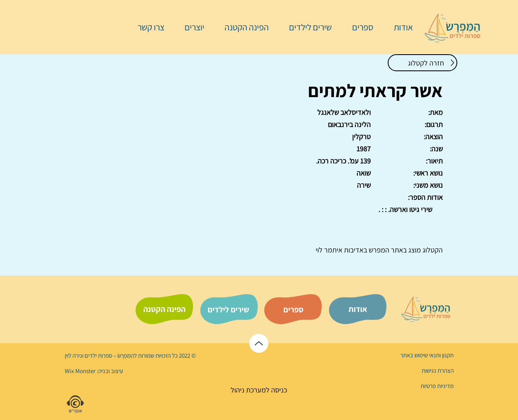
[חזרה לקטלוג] (422, 63)
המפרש (378, 250)
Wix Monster (80, 371)
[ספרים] (293, 310)
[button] (359, 27)
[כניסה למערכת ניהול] (259, 390)
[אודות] (358, 309)
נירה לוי (74, 355)
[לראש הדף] (259, 343)
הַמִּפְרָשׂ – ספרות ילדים (109, 355)
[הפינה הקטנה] (164, 309)
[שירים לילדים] (228, 310)
